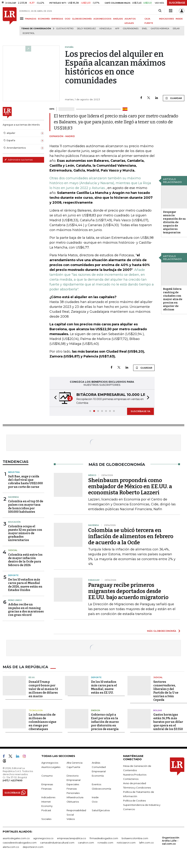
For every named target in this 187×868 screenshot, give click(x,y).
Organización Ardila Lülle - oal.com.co (171, 841)
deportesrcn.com (33, 847)
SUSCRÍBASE (177, 3)
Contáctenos (131, 779)
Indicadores (48, 797)
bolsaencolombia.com (135, 838)
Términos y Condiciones (137, 788)
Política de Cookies (134, 801)
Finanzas (46, 789)
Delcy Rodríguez (86, 29)
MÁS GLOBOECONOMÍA (162, 631)
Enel (145, 29)
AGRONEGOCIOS (102, 19)
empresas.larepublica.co (72, 838)
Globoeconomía (101, 789)
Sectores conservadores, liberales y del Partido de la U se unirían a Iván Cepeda (166, 691)
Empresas (47, 784)
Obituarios (73, 802)
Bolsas (158, 710)
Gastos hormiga (160, 29)
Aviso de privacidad (135, 783)
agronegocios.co (43, 838)
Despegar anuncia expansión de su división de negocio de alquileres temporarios (174, 222)
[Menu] (22, 18)
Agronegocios (50, 763)
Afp (117, 29)
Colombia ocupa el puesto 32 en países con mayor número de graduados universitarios (25, 533)
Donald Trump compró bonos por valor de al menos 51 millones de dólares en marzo (43, 689)
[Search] (160, 11)
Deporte (13, 575)
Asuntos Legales (51, 767)
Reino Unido (15, 600)
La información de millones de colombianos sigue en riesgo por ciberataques (42, 722)
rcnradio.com (105, 843)
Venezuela (105, 29)
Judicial (13, 550)
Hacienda (13, 497)
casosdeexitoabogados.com (20, 843)
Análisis (96, 763)
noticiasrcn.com (126, 843)
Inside (95, 797)
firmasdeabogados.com (104, 838)
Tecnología (36, 710)
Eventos (96, 784)
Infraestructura (75, 797)
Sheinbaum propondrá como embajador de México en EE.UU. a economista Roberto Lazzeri (130, 486)
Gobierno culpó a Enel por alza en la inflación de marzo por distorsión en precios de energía (105, 722)
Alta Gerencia (75, 763)
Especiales (73, 784)
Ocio (95, 802)
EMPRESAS (57, 19)
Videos (71, 819)
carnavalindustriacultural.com (57, 843)
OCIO (68, 19)
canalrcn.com (86, 843)
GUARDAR (174, 98)
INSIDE (179, 19)
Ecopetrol (29, 33)
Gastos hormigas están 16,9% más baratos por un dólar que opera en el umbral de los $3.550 (168, 722)
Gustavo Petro (65, 29)
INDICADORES (167, 19)
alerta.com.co (11, 847)
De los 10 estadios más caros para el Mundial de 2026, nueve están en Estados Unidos (25, 585)
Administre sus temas (19, 160)
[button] (54, 398)
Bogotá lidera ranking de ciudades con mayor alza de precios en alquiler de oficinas (173, 299)
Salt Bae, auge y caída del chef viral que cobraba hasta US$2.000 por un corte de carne (25, 482)
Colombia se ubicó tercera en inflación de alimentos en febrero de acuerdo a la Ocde (131, 536)
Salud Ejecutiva (101, 810)
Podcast (46, 810)
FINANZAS (31, 19)
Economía (98, 776)
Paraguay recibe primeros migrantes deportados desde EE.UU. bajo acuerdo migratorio (128, 591)
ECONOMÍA (44, 19)
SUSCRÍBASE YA (140, 411)
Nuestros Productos (135, 775)
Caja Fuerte (73, 767)
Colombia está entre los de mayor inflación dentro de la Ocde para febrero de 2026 (25, 560)
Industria (14, 472)
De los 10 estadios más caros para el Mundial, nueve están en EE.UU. (104, 687)
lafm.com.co (146, 843)
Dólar (176, 29)
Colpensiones (131, 29)
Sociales (46, 819)
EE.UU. (32, 677)
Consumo (47, 776)
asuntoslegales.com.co (16, 838)
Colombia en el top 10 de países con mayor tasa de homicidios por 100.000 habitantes (26, 506)
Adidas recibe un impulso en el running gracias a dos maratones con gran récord (26, 610)
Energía (96, 710)
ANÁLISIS (118, 19)
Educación (14, 522)
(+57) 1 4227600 (13, 780)
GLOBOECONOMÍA (82, 19)
